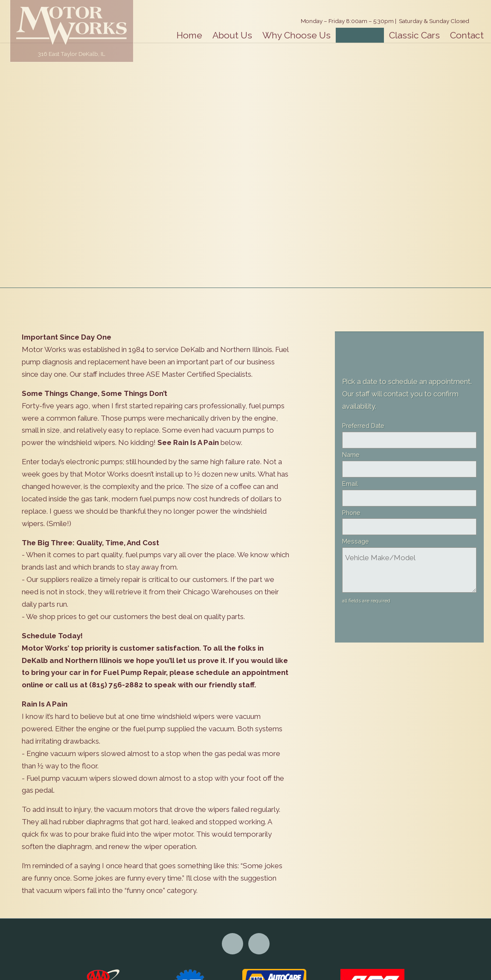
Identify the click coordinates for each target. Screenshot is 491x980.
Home (189, 35)
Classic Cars (414, 35)
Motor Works (72, 26)
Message (356, 541)
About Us (232, 35)
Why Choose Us (296, 35)
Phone (351, 513)
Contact (467, 35)
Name (351, 455)
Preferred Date (363, 426)
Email (350, 484)
